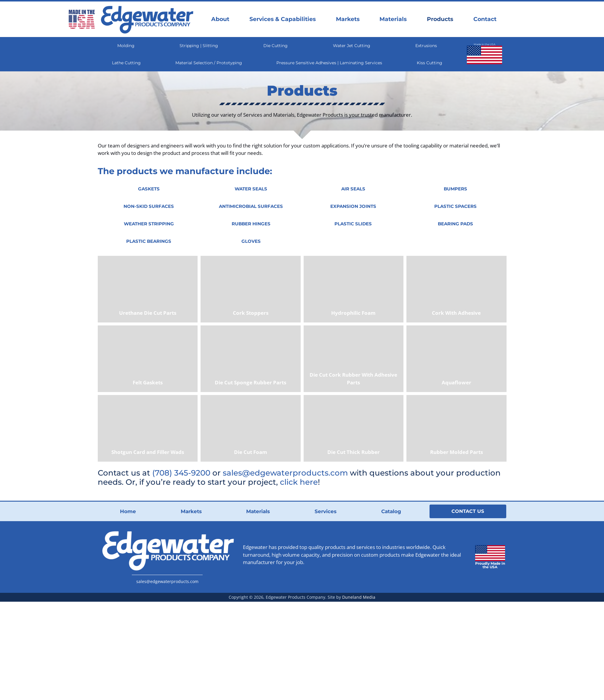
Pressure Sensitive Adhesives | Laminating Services (329, 63)
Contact (485, 19)
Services (326, 511)
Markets (348, 19)
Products (440, 19)
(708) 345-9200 (181, 473)
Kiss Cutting (430, 63)
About (220, 19)
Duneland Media (359, 597)
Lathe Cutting (126, 63)
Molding (126, 46)
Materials (393, 19)
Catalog (391, 511)
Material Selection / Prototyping (209, 63)
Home (128, 511)
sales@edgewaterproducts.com (285, 473)
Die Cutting (275, 46)
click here (299, 482)
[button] (149, 189)
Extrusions (426, 46)
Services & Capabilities (283, 19)
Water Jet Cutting (352, 46)
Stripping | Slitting (199, 46)
